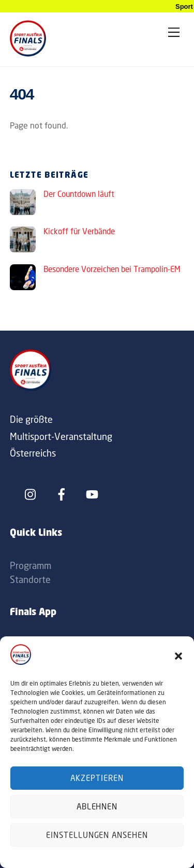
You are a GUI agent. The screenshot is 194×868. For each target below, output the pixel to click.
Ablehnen (97, 807)
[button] (178, 656)
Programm (31, 565)
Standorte (30, 579)
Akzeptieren (97, 778)
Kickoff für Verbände (79, 231)
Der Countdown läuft (79, 194)
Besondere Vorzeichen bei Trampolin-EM (112, 269)
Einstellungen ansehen (97, 835)
